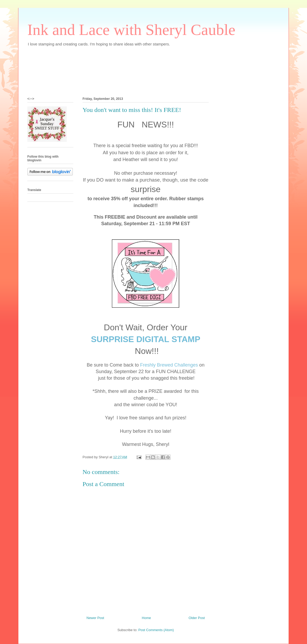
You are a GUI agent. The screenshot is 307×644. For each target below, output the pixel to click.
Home (147, 618)
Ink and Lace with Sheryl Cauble (131, 30)
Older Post (197, 618)
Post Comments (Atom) (156, 630)
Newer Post (95, 618)
